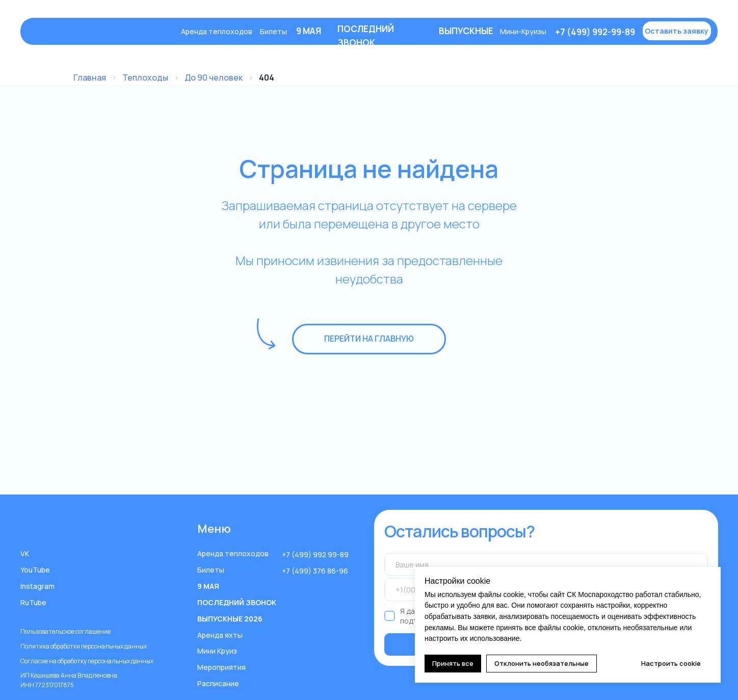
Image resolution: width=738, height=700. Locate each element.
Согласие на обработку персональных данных (87, 661)
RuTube (33, 602)
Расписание (218, 683)
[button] (677, 31)
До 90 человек (214, 77)
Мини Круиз (217, 651)
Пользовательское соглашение (65, 631)
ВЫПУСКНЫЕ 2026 (230, 619)
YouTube (35, 570)
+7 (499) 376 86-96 (315, 571)
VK (25, 553)
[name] (546, 564)
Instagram (37, 586)
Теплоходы (145, 77)
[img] (101, 31)
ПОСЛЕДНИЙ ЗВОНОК (237, 602)
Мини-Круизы (523, 31)
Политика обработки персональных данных (84, 646)
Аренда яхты (220, 635)
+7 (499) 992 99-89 (315, 554)
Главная (90, 77)
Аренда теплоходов (217, 31)
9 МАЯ (208, 586)
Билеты (273, 31)
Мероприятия (221, 667)
